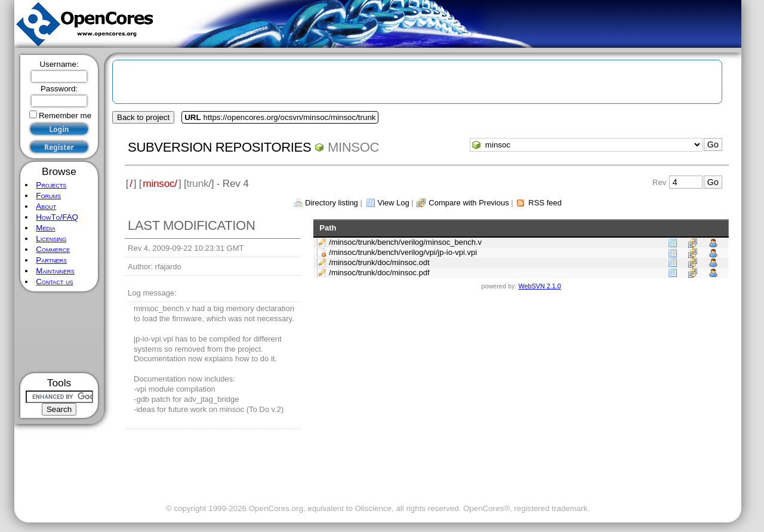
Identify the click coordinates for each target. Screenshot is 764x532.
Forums (48, 196)
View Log (393, 203)
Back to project (143, 117)
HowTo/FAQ (57, 217)
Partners (51, 260)
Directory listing (332, 203)
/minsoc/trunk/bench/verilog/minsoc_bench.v (405, 242)
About (46, 206)
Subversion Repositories (219, 147)
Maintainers (55, 271)
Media (45, 228)
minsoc (353, 147)
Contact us (54, 282)
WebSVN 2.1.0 (539, 286)
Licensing (51, 239)
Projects (51, 185)
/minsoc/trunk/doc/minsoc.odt (379, 262)
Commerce (53, 249)
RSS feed (545, 203)
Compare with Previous (469, 203)
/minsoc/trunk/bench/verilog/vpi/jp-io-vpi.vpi (403, 252)
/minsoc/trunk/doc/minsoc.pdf (379, 273)
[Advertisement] (59, 332)
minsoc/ (160, 183)
